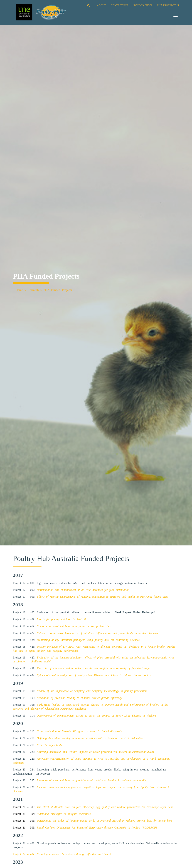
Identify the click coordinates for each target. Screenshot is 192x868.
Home (19, 290)
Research (33, 290)
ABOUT (101, 5)
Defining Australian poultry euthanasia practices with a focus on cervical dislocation (90, 738)
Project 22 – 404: (62, 854)
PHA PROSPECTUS (168, 5)
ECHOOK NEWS (143, 5)
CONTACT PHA (120, 5)
